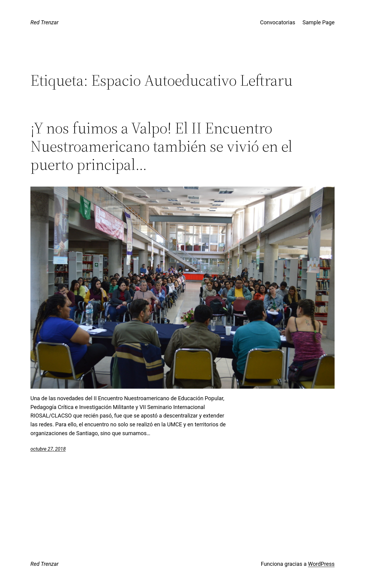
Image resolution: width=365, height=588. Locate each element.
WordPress (321, 564)
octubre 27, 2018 (48, 449)
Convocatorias (278, 22)
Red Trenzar (44, 22)
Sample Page (319, 22)
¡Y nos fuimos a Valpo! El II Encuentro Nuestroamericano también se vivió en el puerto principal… (161, 146)
